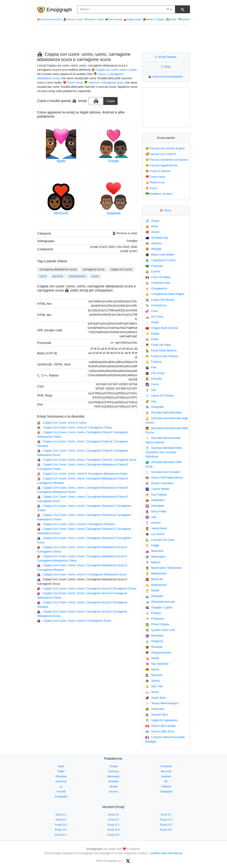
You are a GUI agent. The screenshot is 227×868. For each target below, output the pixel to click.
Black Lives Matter (160, 255)
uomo (95, 276)
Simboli (171, 19)
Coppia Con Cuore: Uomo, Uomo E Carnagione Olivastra (76, 524)
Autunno (154, 243)
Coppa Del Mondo (160, 300)
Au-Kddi (61, 792)
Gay (151, 401)
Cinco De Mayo (158, 277)
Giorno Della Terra (160, 731)
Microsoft (61, 213)
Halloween (155, 500)
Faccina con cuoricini (161, 154)
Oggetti (159, 19)
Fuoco (151, 188)
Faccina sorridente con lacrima (167, 160)
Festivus (154, 362)
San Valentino (157, 664)
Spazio (153, 681)
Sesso (152, 669)
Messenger (113, 776)
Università (155, 709)
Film (151, 367)
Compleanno (156, 288)
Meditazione (156, 574)
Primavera (155, 619)
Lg (61, 786)
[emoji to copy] (96, 101)
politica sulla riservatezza (167, 853)
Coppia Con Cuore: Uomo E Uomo (62, 423)
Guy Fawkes (156, 495)
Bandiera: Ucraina (159, 194)
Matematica (156, 557)
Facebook (166, 766)
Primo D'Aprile (157, 624)
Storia (152, 692)
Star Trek (154, 686)
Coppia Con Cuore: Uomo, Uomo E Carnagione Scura (74, 621)
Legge (152, 545)
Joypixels (113, 213)
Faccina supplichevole (162, 165)
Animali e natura (94, 19)
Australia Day (157, 238)
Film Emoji (155, 373)
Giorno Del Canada (161, 726)
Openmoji (61, 781)
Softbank (166, 786)
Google (114, 161)
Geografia (155, 407)
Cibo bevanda (114, 19)
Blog (166, 67)
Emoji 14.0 (113, 830)
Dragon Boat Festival (162, 328)
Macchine (154, 551)
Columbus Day (158, 283)
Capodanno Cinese (161, 260)
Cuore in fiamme (158, 171)
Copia (111, 100)
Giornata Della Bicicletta (164, 413)
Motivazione (156, 585)
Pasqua (153, 613)
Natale (152, 590)
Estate (152, 334)
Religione (154, 641)
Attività (148, 19)
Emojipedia (61, 797)
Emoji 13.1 (61, 830)
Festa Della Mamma (161, 351)
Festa (152, 339)
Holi (151, 517)
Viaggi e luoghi (132, 19)
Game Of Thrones (160, 396)
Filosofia (154, 379)
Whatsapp (61, 776)
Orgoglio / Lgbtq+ (159, 607)
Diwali (152, 322)
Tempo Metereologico (162, 703)
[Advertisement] (113, 38)
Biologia (153, 249)
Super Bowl (156, 698)
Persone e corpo (73, 19)
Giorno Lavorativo (160, 483)
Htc (166, 781)
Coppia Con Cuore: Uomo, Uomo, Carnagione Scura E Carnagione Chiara (87, 589)
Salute (152, 658)
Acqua (152, 221)
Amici (152, 226)
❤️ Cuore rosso (73, 83)
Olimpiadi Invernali (160, 602)
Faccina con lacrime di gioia (165, 148)
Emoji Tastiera (166, 57)
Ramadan (154, 636)
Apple (61, 161)
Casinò (153, 271)
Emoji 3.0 (166, 815)
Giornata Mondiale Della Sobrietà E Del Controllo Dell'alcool (164, 452)
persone (58, 276)
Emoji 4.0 (61, 820)
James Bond (156, 528)
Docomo (113, 792)
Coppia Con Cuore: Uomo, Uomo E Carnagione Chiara (74, 428)
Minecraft (154, 579)
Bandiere (184, 19)
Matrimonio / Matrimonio (164, 568)
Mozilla (113, 786)
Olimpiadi (154, 596)
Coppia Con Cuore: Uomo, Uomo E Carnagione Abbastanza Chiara (82, 474)
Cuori (152, 311)
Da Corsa (154, 317)
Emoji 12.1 (113, 825)
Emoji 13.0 (166, 825)
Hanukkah (155, 506)
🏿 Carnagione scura (112, 83)
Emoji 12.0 (61, 825)
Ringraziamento (158, 653)
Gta (151, 390)
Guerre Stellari (157, 489)
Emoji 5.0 (114, 820)
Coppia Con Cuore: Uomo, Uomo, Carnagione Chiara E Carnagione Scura (87, 460)
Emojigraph (59, 10)
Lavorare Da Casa (160, 540)
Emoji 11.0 (166, 820)
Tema (166, 210)
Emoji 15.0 (166, 830)
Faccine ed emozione (49, 19)
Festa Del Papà (158, 345)
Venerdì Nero (157, 715)
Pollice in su (155, 182)
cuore (43, 276)
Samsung (113, 771)
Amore (153, 232)
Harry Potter (156, 511)
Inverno (153, 523)
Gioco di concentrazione (166, 77)
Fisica (152, 384)
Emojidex (113, 781)
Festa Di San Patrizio (162, 356)
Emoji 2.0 (114, 815)
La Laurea (155, 534)
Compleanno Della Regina (165, 294)
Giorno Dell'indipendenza (164, 478)
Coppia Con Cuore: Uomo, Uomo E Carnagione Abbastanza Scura (82, 574)
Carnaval (154, 266)
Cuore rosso (155, 177)
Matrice (153, 562)
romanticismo (77, 276)
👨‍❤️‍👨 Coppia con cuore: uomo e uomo (114, 70)
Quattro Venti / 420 (160, 630)
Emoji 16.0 (113, 835)
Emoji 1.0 (61, 815)
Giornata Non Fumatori (163, 472)
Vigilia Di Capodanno (162, 720)
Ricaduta (154, 647)
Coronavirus (156, 305)
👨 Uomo (99, 74)
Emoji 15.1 (61, 835)
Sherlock (154, 675)
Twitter (61, 771)
